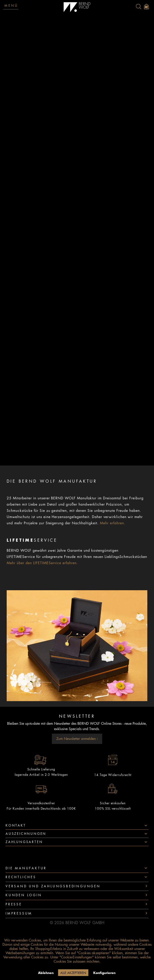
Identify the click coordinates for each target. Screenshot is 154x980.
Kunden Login (24, 895)
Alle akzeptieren (73, 973)
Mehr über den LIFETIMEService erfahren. (42, 563)
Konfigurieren (104, 973)
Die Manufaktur (26, 868)
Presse (14, 904)
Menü (11, 6)
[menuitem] (139, 7)
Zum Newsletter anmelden (77, 739)
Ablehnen (46, 973)
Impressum (19, 913)
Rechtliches (21, 877)
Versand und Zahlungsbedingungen (53, 886)
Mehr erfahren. (113, 523)
